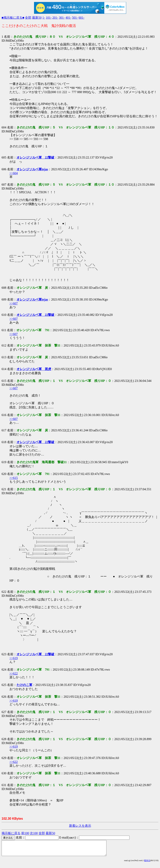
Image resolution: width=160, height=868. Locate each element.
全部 (28, 18)
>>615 (14, 478)
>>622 (14, 673)
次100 (34, 833)
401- (68, 18)
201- (55, 18)
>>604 (14, 173)
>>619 (14, 658)
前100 (25, 833)
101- (49, 18)
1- (44, 18)
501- (75, 18)
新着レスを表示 (80, 826)
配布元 (147, 863)
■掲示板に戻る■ (13, 18)
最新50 (37, 18)
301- (62, 18)
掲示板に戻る (11, 833)
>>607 (14, 303)
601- (81, 18)
